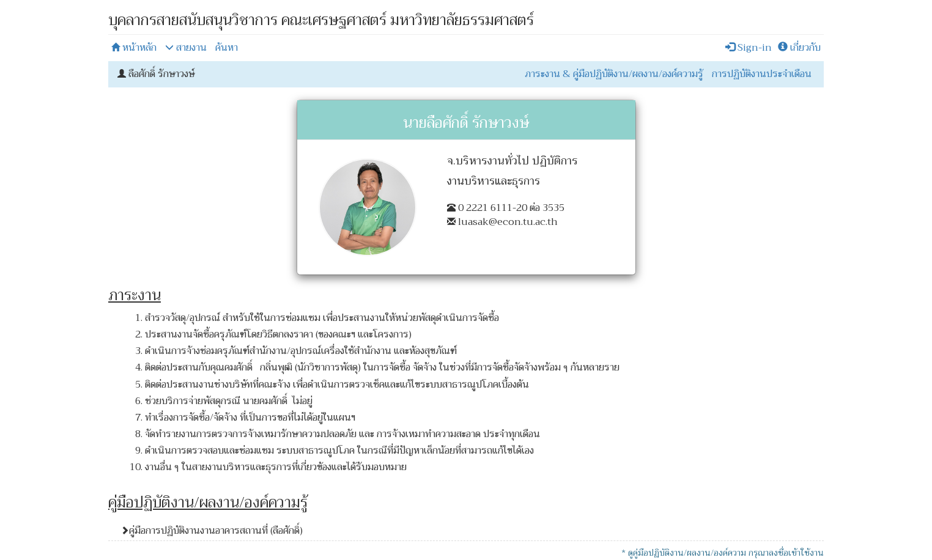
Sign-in (749, 48)
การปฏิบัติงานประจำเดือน (762, 74)
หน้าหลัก (134, 48)
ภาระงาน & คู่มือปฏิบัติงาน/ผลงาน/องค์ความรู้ (614, 74)
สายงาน (186, 48)
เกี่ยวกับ (799, 48)
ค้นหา (227, 48)
